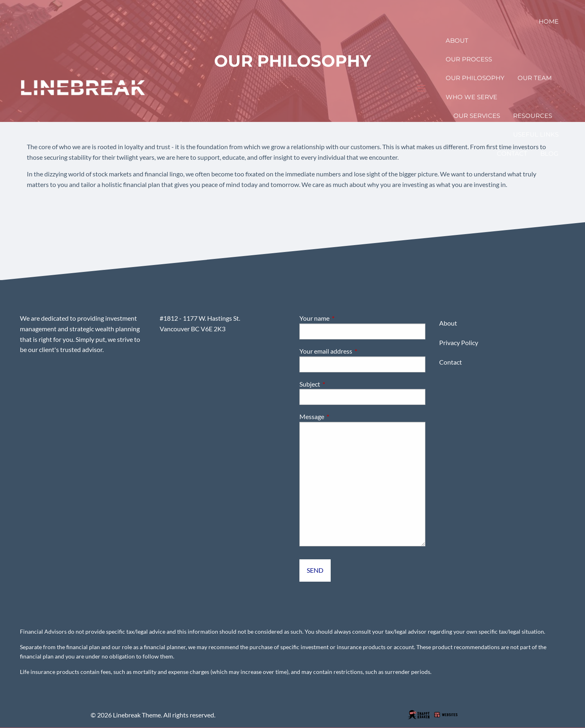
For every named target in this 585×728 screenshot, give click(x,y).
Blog (549, 153)
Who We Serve (471, 97)
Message (341, 416)
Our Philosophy (475, 78)
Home (549, 21)
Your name (344, 318)
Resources (533, 116)
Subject (339, 384)
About (457, 40)
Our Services (477, 116)
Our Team (535, 78)
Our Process (469, 59)
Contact (512, 153)
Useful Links (536, 134)
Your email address (355, 351)
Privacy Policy (459, 342)
